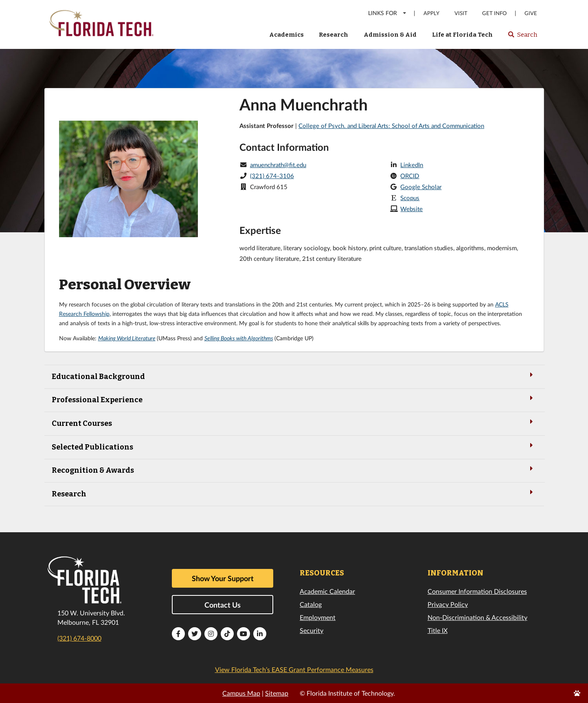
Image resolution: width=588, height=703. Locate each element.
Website (411, 209)
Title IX (438, 630)
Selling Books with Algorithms (239, 338)
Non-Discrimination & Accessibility (477, 617)
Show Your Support (223, 578)
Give (531, 13)
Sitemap (277, 693)
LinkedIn (412, 165)
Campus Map (241, 693)
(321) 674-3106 (272, 176)
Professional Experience (294, 399)
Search (522, 37)
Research (333, 35)
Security (312, 630)
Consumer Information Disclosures (477, 591)
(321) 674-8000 (79, 638)
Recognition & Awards (294, 470)
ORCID (410, 176)
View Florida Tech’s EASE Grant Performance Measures (294, 669)
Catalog (311, 604)
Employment (318, 617)
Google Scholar (421, 187)
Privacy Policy (448, 604)
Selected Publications (294, 446)
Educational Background (294, 376)
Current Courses (294, 423)
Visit (461, 13)
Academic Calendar (327, 591)
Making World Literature (127, 338)
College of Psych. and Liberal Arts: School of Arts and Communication (391, 126)
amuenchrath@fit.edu (278, 165)
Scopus (410, 198)
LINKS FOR (387, 13)
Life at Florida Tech (462, 35)
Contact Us (223, 605)
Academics (286, 35)
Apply (431, 13)
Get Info (494, 13)
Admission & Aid (390, 35)
